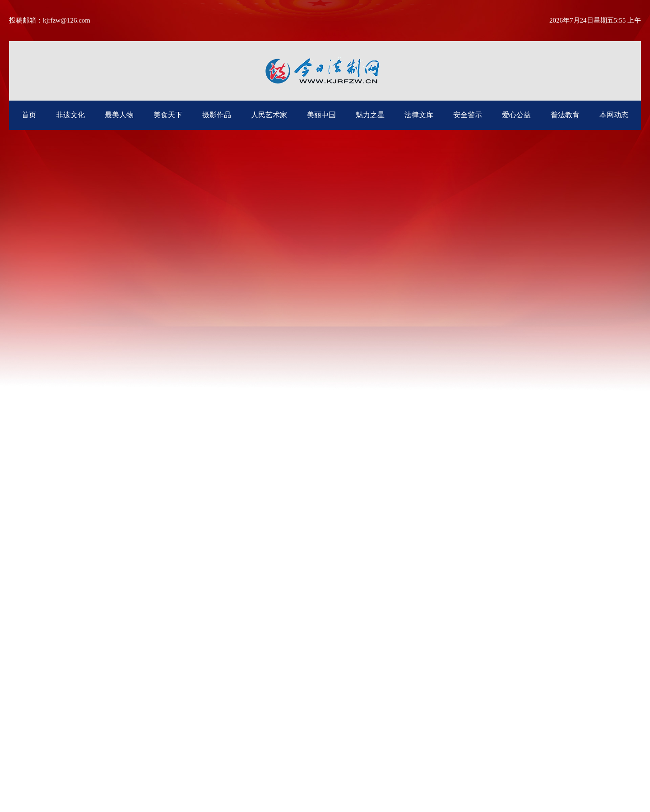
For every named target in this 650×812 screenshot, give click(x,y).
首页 (29, 115)
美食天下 (168, 115)
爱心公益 (516, 115)
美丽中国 (321, 115)
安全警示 (468, 115)
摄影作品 (217, 115)
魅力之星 (370, 115)
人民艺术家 (269, 115)
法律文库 (419, 115)
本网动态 (614, 115)
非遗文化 (70, 115)
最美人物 (119, 115)
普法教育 (565, 115)
